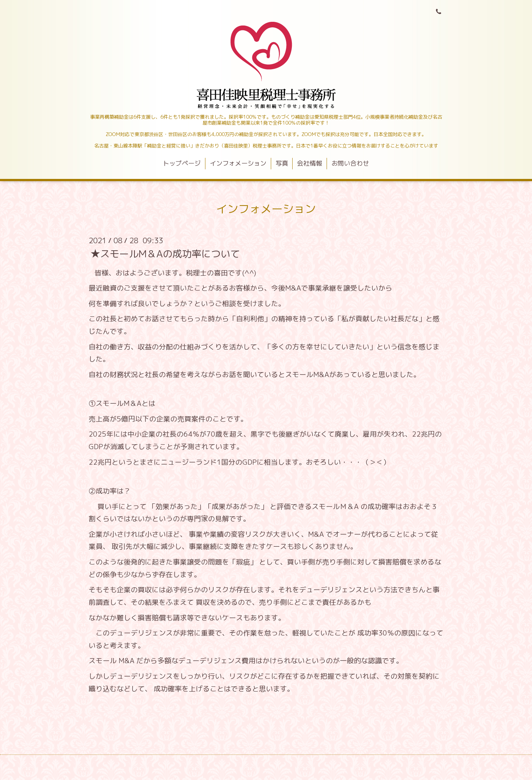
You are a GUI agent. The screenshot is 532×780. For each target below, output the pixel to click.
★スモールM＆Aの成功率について (165, 253)
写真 (282, 163)
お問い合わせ (350, 163)
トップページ (182, 163)
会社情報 (310, 163)
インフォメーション (238, 163)
